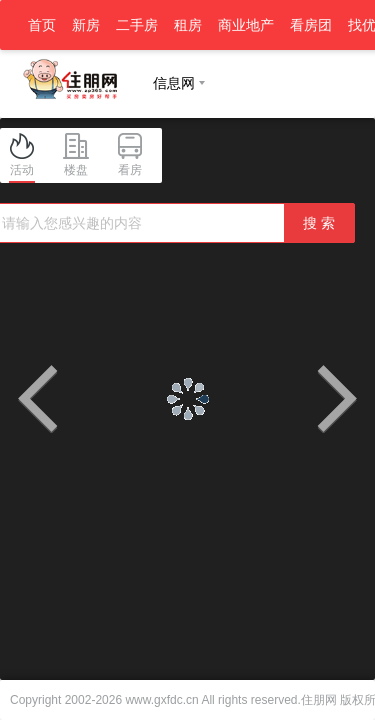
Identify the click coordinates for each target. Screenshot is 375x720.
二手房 (137, 25)
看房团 (311, 25)
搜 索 (319, 223)
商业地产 (246, 25)
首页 (42, 25)
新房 (86, 25)
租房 (188, 25)
